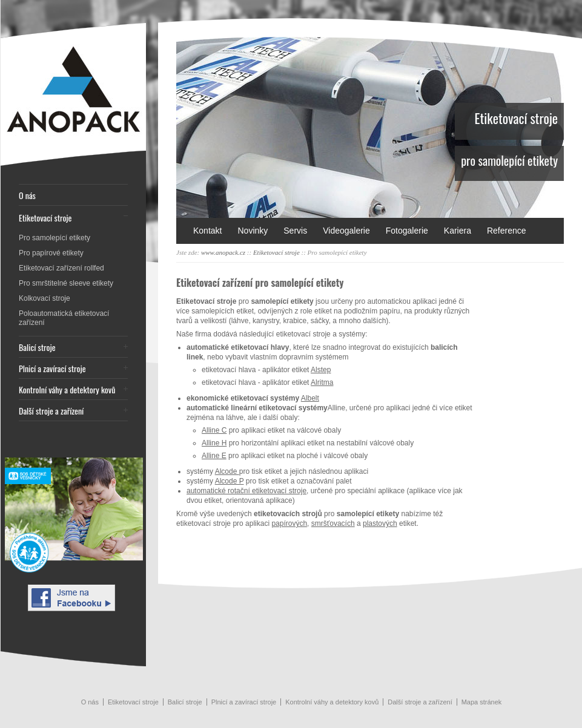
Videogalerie (346, 231)
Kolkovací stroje (45, 298)
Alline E (214, 456)
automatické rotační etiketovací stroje (246, 491)
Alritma (322, 382)
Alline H (214, 443)
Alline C (214, 430)
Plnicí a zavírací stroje (52, 368)
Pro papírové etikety (51, 253)
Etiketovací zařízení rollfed (61, 268)
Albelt (310, 398)
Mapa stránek (482, 702)
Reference (507, 231)
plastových (380, 523)
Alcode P (230, 481)
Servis (295, 231)
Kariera (458, 231)
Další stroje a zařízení (51, 411)
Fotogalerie (407, 231)
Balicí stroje (37, 347)
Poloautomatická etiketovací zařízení (64, 318)
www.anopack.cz (223, 252)
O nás (27, 195)
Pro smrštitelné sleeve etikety (66, 283)
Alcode (227, 471)
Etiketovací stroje (45, 218)
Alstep (321, 370)
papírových (289, 523)
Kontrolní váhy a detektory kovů (67, 389)
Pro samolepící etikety (55, 238)
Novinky (253, 231)
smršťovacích (333, 523)
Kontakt (207, 231)
